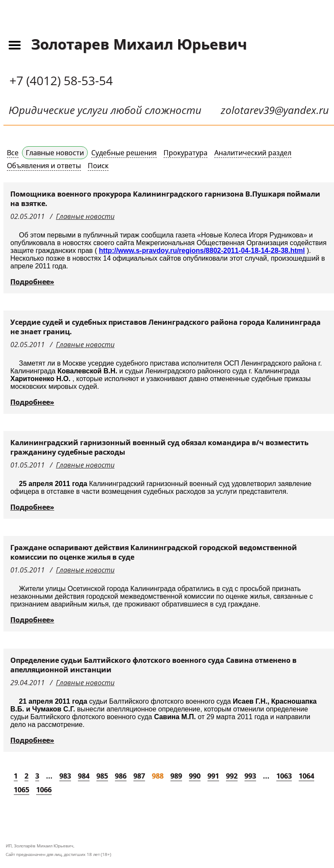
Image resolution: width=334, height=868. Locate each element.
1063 (284, 776)
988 (158, 776)
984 (84, 776)
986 (121, 776)
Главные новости (55, 153)
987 (139, 776)
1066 (44, 790)
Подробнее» (32, 282)
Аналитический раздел (253, 153)
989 (176, 776)
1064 (306, 776)
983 (65, 776)
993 (250, 776)
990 (195, 776)
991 (213, 776)
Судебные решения (124, 153)
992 (232, 776)
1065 (22, 790)
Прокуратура (186, 153)
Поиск (98, 166)
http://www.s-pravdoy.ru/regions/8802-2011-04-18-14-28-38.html (202, 251)
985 (102, 776)
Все (13, 153)
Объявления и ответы (44, 166)
